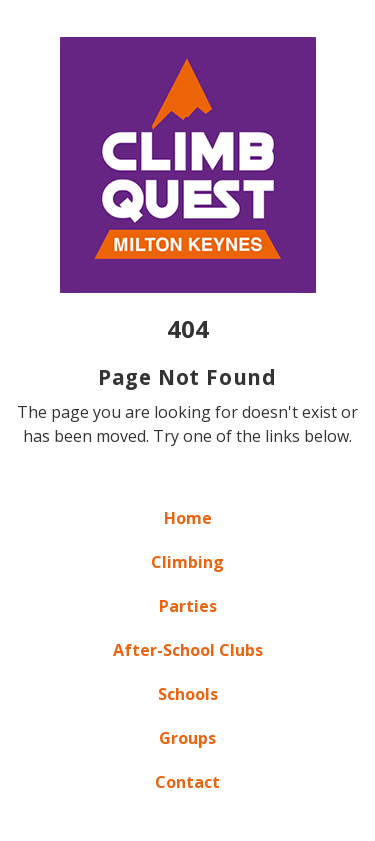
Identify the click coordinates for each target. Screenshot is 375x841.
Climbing (187, 562)
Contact (187, 782)
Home (188, 518)
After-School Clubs (188, 650)
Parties (188, 606)
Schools (188, 694)
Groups (187, 738)
